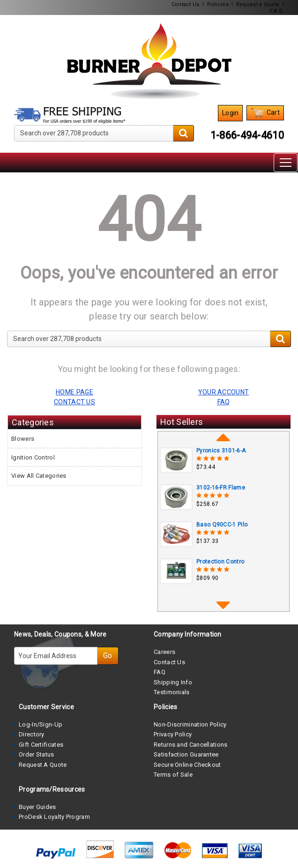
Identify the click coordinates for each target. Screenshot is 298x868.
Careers (164, 652)
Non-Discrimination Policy (190, 724)
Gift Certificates (41, 745)
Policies (218, 4)
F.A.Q (276, 11)
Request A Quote (43, 765)
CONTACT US (74, 402)
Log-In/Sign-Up (41, 724)
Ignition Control (33, 457)
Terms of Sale (173, 775)
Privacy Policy (173, 734)
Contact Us (186, 4)
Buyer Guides (37, 807)
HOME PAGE (74, 392)
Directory (32, 734)
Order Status (37, 754)
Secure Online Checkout (187, 765)
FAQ (160, 672)
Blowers (23, 439)
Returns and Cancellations (191, 745)
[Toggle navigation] (286, 163)
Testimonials (172, 692)
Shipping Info (173, 682)
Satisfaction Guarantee (186, 754)
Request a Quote (258, 4)
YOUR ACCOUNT (224, 392)
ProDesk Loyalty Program (54, 817)
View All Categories (39, 476)
